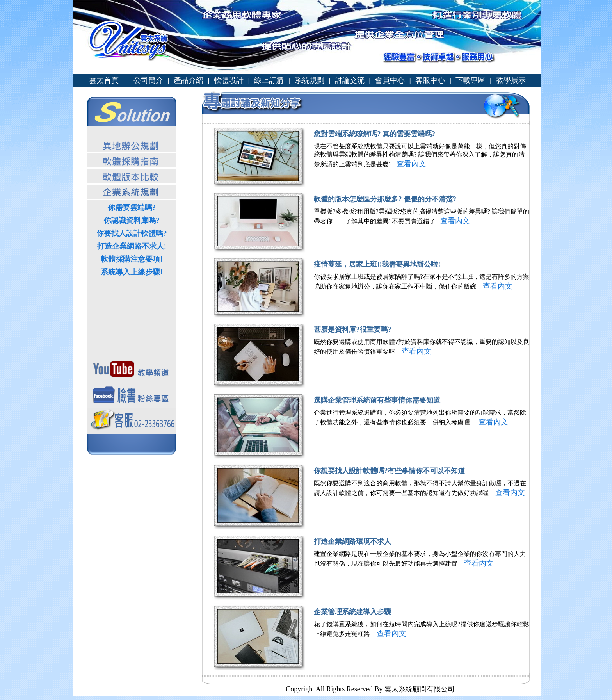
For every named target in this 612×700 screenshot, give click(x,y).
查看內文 (411, 164)
